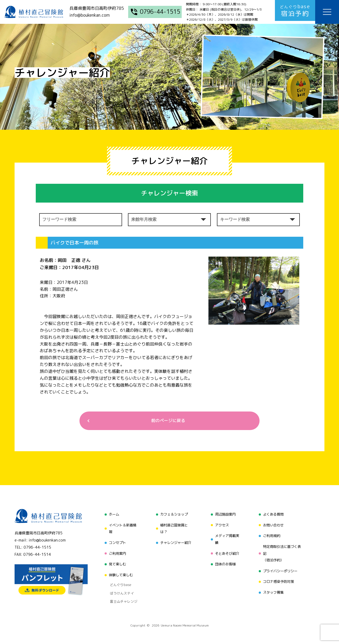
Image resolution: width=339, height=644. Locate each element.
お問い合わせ (273, 525)
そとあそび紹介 (227, 552)
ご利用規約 (271, 535)
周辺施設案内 (225, 515)
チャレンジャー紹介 (175, 542)
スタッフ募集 (273, 589)
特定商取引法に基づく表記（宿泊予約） (283, 552)
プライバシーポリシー (281, 569)
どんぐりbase (118, 580)
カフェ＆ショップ (173, 515)
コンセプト (116, 542)
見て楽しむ (116, 562)
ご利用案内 (116, 552)
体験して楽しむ (119, 572)
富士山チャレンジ (121, 594)
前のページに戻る (167, 421)
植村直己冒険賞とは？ (173, 528)
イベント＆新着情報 (121, 528)
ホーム (112, 515)
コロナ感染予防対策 (279, 579)
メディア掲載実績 (227, 538)
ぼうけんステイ (120, 587)
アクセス (221, 525)
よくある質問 (273, 515)
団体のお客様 (225, 562)
